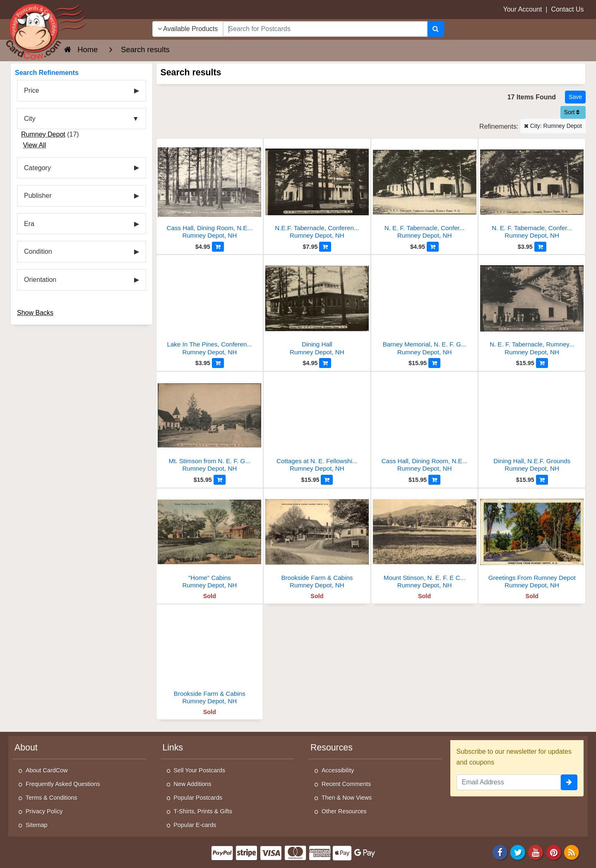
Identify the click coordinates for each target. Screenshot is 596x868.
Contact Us (567, 9)
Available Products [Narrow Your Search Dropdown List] (188, 29)
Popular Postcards (198, 798)
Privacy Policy (44, 811)
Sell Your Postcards (200, 770)
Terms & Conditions (52, 798)
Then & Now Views (347, 798)
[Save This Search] (575, 97)
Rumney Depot (43, 134)
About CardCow (47, 770)
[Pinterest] (554, 852)
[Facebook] (500, 852)
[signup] (569, 782)
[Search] (436, 29)
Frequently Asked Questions (63, 784)
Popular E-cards (195, 825)
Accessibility (338, 770)
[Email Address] (509, 782)
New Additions (193, 784)
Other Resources (344, 811)
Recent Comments (346, 784)
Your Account (523, 9)
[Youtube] (536, 852)
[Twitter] (518, 852)
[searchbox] (325, 29)
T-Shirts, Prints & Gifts (203, 811)
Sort (572, 112)
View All (34, 145)
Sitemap (37, 825)
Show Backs (35, 313)
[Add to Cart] (218, 247)
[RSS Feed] (572, 852)
